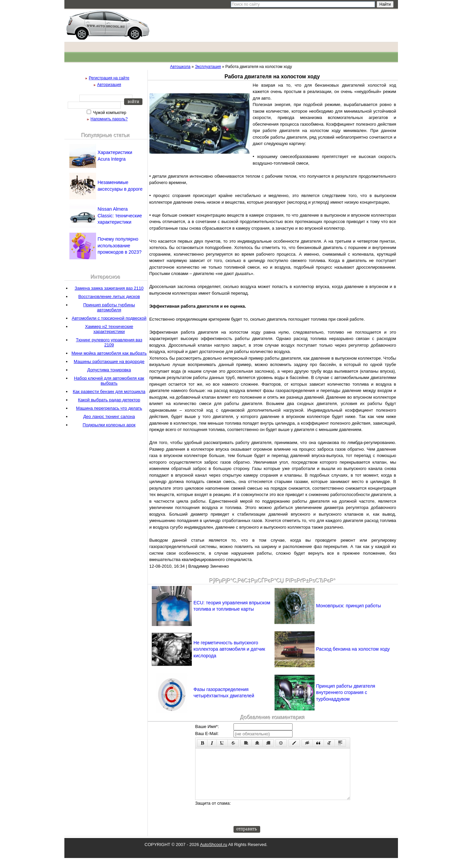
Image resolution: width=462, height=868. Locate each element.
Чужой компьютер (109, 113)
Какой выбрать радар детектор (109, 400)
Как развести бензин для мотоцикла (109, 391)
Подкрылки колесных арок (109, 425)
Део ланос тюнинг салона (109, 416)
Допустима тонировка (109, 370)
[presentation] (284, 823)
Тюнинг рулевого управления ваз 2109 (109, 342)
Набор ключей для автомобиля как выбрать (109, 381)
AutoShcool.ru (213, 854)
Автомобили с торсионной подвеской (109, 318)
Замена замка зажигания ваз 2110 (109, 288)
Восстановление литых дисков (109, 296)
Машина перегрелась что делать (109, 408)
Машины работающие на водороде (109, 361)
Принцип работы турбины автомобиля (109, 307)
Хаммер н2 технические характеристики (109, 329)
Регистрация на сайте (109, 78)
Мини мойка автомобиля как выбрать (109, 353)
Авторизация (109, 85)
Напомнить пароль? (109, 119)
